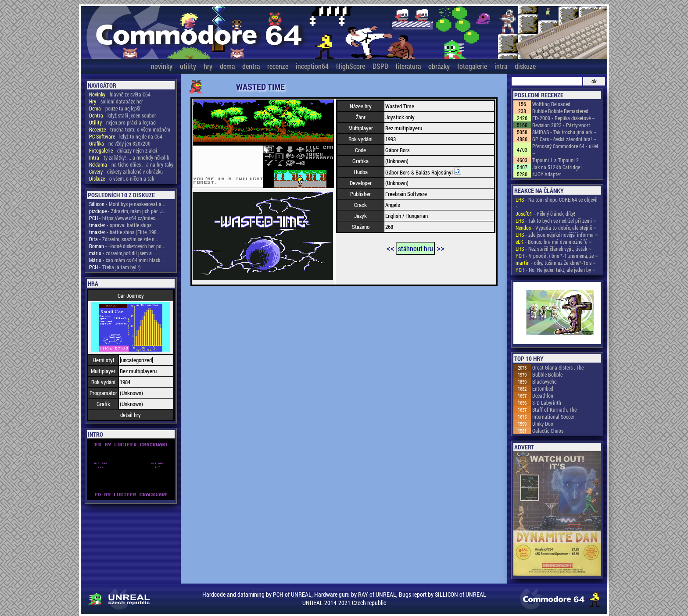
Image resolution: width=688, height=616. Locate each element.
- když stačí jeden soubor (123, 115)
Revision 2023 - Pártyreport (561, 125)
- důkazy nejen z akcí (123, 150)
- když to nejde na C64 (126, 136)
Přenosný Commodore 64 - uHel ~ (565, 150)
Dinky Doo (543, 424)
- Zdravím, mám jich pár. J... (128, 211)
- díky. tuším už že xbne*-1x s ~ (556, 263)
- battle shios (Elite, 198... (125, 232)
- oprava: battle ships (120, 225)
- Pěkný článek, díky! (545, 214)
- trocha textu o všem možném (130, 129)
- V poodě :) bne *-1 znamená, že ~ (557, 256)
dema (227, 66)
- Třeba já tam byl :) (115, 267)
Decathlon (543, 395)
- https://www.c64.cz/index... (124, 218)
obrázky (439, 66)
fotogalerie (472, 66)
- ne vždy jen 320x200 (120, 143)
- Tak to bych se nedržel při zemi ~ (556, 221)
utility (188, 66)
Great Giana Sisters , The (558, 367)
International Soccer (553, 417)
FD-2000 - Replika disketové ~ (564, 118)
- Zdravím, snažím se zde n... (124, 239)
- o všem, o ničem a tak (122, 178)
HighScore (351, 66)
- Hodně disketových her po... (127, 246)
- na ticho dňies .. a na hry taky (131, 164)
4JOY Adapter (547, 174)
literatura (408, 66)
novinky (162, 66)
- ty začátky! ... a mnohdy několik (129, 157)
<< (391, 248)
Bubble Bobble (547, 374)
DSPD (380, 66)
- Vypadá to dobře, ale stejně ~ (556, 228)
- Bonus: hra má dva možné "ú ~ (554, 242)
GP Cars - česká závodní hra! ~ (564, 139)
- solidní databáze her (116, 101)
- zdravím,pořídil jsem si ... (124, 253)
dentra (251, 66)
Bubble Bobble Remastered (560, 111)
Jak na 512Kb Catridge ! (557, 167)
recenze (278, 66)
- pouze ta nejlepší (115, 108)
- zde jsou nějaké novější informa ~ (557, 235)
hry (208, 66)
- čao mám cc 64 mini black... (127, 260)
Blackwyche (544, 381)
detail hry (131, 415)
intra (501, 66)
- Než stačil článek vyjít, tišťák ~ (554, 249)
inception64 (312, 66)
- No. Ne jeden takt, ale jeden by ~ (555, 270)
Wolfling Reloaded (551, 104)
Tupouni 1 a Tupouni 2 (555, 160)
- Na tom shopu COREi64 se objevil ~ (557, 203)
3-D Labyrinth (547, 402)
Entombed (543, 388)
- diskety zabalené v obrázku (126, 171)
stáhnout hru (416, 248)
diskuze (525, 66)
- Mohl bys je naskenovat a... (127, 204)
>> (441, 248)
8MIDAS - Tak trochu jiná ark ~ (564, 132)
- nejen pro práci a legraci (123, 122)
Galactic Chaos (548, 431)
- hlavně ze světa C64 (120, 94)
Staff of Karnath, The (554, 409)
